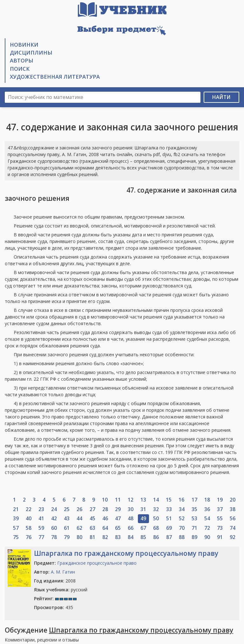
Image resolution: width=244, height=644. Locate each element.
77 (41, 537)
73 (220, 528)
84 (131, 537)
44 (79, 519)
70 (182, 528)
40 (29, 519)
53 (194, 519)
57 (16, 528)
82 (105, 537)
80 (79, 537)
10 (105, 500)
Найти (221, 97)
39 (16, 519)
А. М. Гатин (63, 572)
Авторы (22, 60)
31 (143, 509)
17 (194, 500)
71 (194, 528)
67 (143, 528)
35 (194, 509)
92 (233, 537)
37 (220, 509)
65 (118, 528)
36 (207, 509)
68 (156, 528)
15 (169, 500)
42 (54, 519)
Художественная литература (55, 77)
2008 (55, 581)
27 (92, 509)
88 (182, 537)
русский (61, 590)
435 (54, 607)
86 (156, 537)
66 (131, 528)
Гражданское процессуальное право (97, 563)
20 (233, 500)
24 (54, 509)
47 (118, 519)
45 (92, 519)
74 (233, 528)
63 (92, 528)
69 (169, 528)
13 (143, 500)
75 (16, 537)
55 (220, 519)
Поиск (20, 69)
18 (207, 500)
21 (16, 509)
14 (156, 500)
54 (207, 519)
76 (29, 537)
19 (220, 500)
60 (54, 528)
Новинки (24, 45)
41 (41, 519)
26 (79, 509)
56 (233, 519)
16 (181, 500)
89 (194, 537)
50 (156, 519)
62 (79, 528)
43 (67, 519)
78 (54, 537)
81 (92, 537)
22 (29, 509)
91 (220, 537)
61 (67, 528)
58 (29, 528)
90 (207, 537)
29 (118, 509)
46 (105, 519)
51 (169, 519)
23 (41, 509)
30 (131, 509)
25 (67, 509)
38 (233, 509)
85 (143, 537)
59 (41, 528)
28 (105, 509)
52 (182, 519)
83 (118, 537)
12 (131, 500)
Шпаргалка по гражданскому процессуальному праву (126, 553)
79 (67, 537)
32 (156, 509)
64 (105, 528)
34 (182, 509)
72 (207, 528)
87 (169, 537)
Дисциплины (31, 53)
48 (131, 519)
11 (118, 500)
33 (169, 509)
